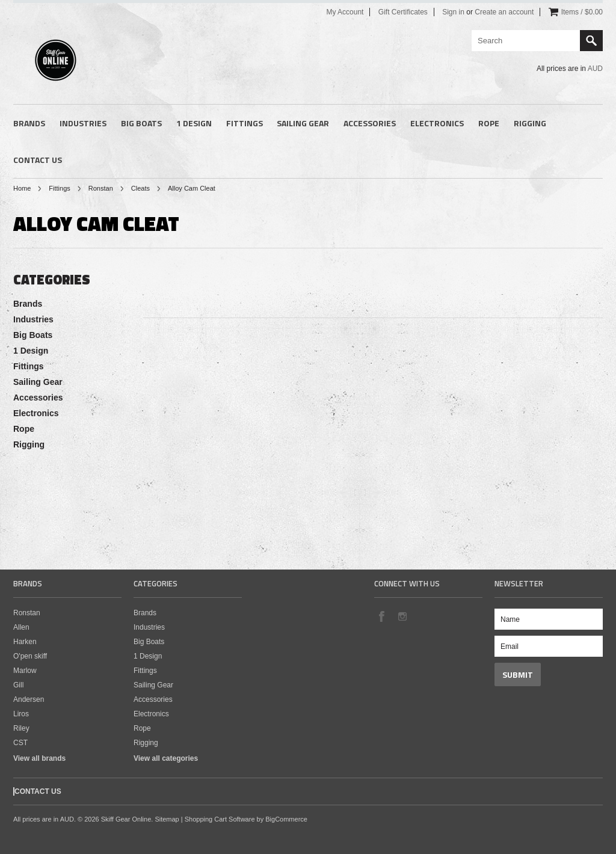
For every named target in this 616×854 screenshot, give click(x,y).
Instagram (402, 616)
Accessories (370, 123)
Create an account (504, 12)
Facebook (381, 616)
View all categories (166, 758)
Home (22, 188)
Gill (18, 685)
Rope (489, 123)
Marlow (25, 671)
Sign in (453, 12)
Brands (29, 123)
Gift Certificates (403, 12)
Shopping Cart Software (220, 819)
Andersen (29, 699)
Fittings (245, 123)
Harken (25, 642)
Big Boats (141, 123)
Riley (21, 728)
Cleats (140, 188)
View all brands (39, 758)
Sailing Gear (303, 123)
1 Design (194, 123)
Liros (21, 714)
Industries (83, 123)
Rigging (530, 123)
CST (20, 743)
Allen (21, 627)
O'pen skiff (30, 656)
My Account (345, 12)
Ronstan (101, 188)
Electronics (437, 123)
